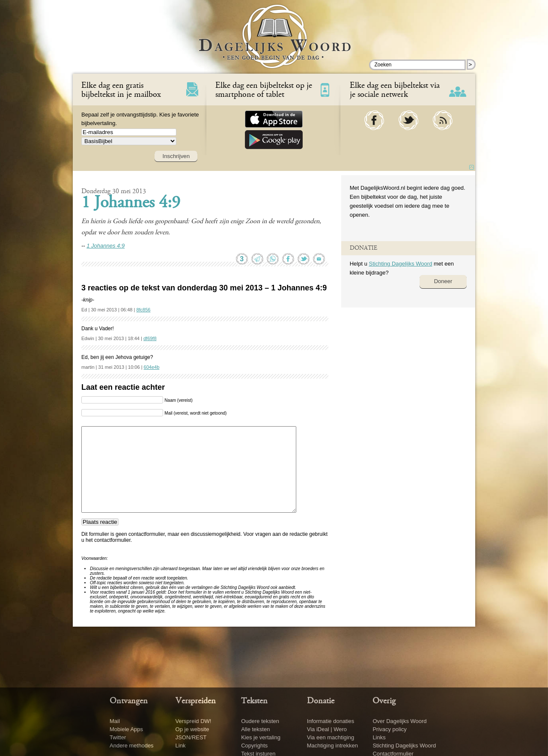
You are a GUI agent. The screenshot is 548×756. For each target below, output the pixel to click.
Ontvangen (129, 701)
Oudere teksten (260, 721)
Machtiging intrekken (332, 746)
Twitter (118, 737)
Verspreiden (196, 701)
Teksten (254, 701)
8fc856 (143, 310)
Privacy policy (389, 729)
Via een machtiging (331, 737)
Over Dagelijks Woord (399, 721)
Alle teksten (255, 729)
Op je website (192, 729)
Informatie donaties (331, 721)
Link (181, 746)
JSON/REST (191, 737)
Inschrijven (176, 156)
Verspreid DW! (194, 721)
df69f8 (150, 338)
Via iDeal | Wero (327, 729)
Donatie (321, 701)
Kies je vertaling (261, 737)
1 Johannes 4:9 (131, 203)
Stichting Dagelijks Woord (400, 264)
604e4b (152, 367)
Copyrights (254, 746)
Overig (384, 701)
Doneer (443, 281)
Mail (115, 721)
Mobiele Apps (126, 729)
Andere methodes (132, 746)
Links (379, 737)
